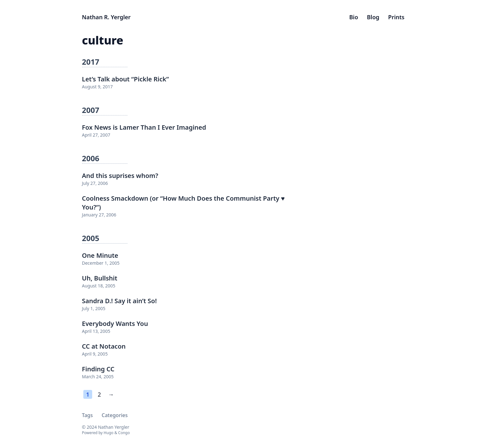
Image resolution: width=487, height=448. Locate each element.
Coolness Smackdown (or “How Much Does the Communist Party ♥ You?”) (184, 203)
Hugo (108, 433)
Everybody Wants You (115, 324)
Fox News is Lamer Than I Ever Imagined (144, 127)
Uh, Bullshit (100, 278)
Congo (124, 433)
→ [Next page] (111, 394)
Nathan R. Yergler (106, 17)
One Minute (100, 255)
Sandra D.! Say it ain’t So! (119, 301)
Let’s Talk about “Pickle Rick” (126, 79)
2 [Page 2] (99, 394)
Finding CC (98, 369)
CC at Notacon (104, 346)
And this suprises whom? (120, 176)
